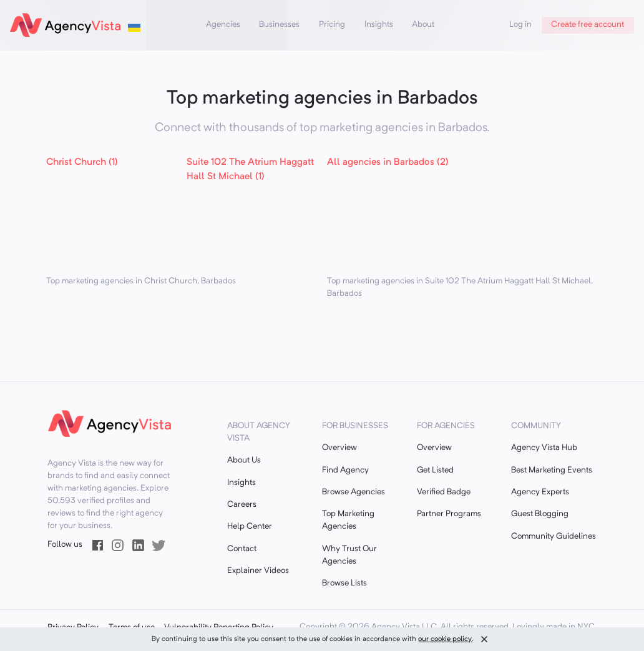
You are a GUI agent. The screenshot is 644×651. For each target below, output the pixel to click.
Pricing (332, 25)
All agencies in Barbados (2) (388, 163)
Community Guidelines (554, 536)
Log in (520, 25)
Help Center (250, 526)
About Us (244, 460)
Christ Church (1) (82, 163)
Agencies (223, 25)
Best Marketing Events (552, 470)
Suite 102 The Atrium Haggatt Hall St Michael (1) (250, 170)
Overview (339, 448)
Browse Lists (344, 583)
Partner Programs (449, 514)
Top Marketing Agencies (348, 520)
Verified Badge (444, 492)
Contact (242, 549)
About (423, 25)
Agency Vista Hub (544, 448)
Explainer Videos (258, 571)
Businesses (279, 25)
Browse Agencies (354, 492)
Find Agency (345, 470)
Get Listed (435, 470)
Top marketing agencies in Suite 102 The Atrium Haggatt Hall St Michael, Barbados (460, 287)
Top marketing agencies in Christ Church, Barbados (141, 281)
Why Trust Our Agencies (349, 555)
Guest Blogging (540, 514)
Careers (242, 505)
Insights (379, 25)
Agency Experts (540, 492)
